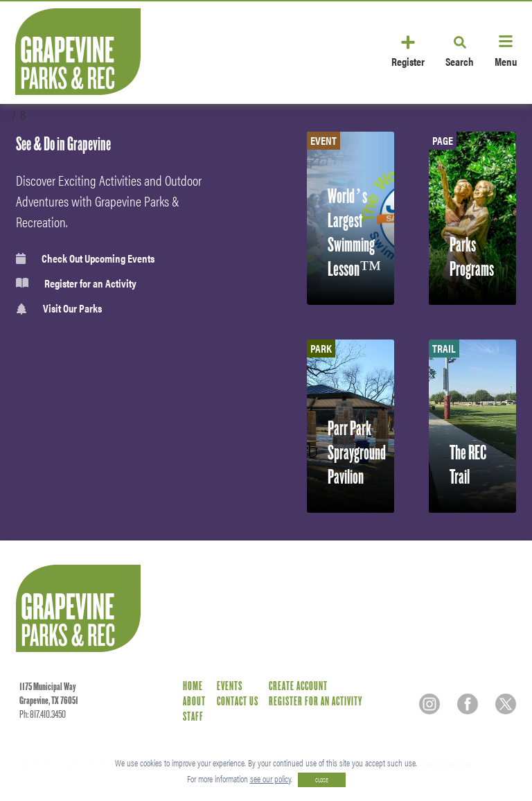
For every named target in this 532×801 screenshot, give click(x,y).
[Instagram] (429, 704)
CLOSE (322, 780)
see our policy (271, 778)
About (194, 702)
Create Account (298, 686)
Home (193, 686)
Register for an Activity (76, 283)
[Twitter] (506, 704)
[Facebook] (468, 704)
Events (230, 686)
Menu (506, 61)
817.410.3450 (48, 714)
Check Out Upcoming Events (85, 258)
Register (408, 61)
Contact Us (238, 702)
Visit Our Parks (59, 309)
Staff (193, 717)
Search (460, 61)
